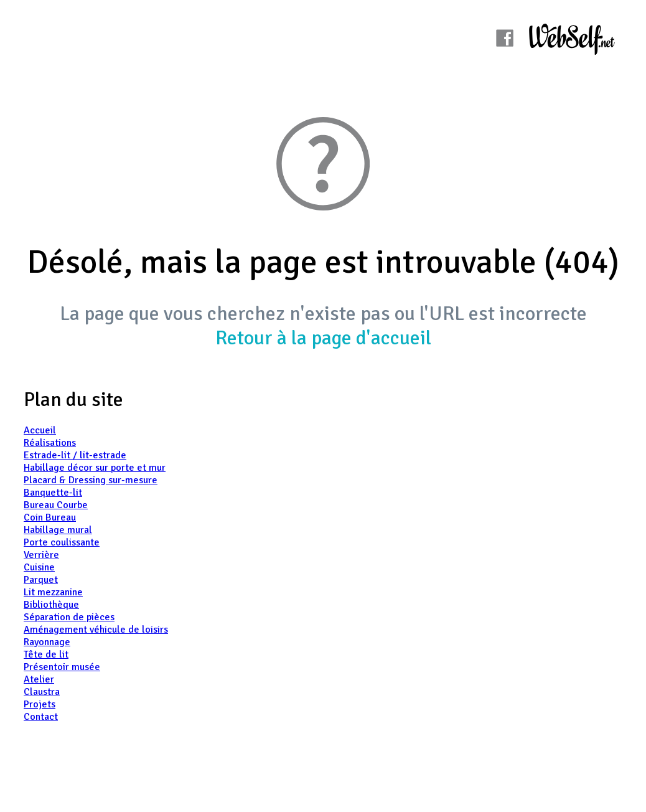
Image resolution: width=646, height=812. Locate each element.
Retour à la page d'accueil (323, 338)
